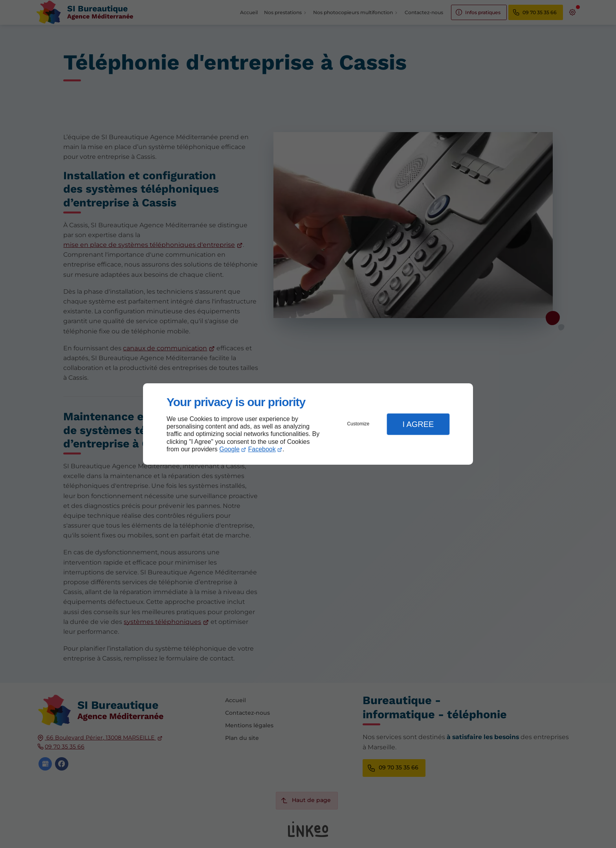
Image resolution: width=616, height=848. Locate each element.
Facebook (262, 449)
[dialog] (308, 424)
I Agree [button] (418, 424)
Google (229, 449)
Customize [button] (358, 424)
